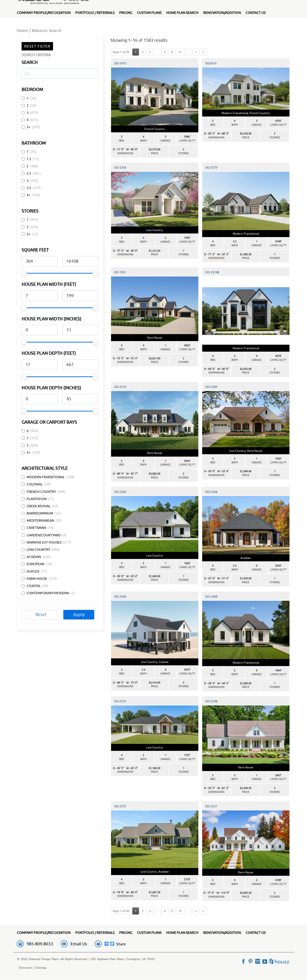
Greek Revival (39, 506)
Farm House (37, 579)
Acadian (34, 557)
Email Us (79, 944)
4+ (29, 195)
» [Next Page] (196, 52)
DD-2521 (211, 806)
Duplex (33, 571)
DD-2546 (120, 596)
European (35, 564)
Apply (79, 615)
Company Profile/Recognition (44, 13)
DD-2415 (120, 63)
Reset (41, 615)
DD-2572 (120, 806)
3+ (29, 234)
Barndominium (40, 513)
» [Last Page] (203, 52)
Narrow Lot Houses (44, 542)
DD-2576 (120, 387)
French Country (41, 492)
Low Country (38, 550)
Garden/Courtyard (44, 535)
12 (180, 52)
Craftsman (36, 528)
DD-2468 (211, 596)
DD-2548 (211, 701)
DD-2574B (212, 272)
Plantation (37, 499)
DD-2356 (120, 167)
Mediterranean (40, 521)
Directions (26, 968)
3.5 (29, 188)
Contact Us (256, 13)
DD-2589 (211, 387)
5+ (29, 127)
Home (22, 30)
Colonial (35, 484)
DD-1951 (120, 272)
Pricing (126, 13)
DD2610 (211, 63)
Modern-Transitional (46, 477)
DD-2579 (211, 167)
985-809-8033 (40, 944)
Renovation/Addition (222, 13)
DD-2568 (211, 492)
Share (121, 944)
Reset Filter (37, 46)
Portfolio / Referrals (95, 13)
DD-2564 (120, 492)
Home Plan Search (182, 13)
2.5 (29, 173)
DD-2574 (120, 701)
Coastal (34, 586)
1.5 (29, 159)
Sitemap (41, 968)
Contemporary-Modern (48, 593)
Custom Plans (149, 13)
